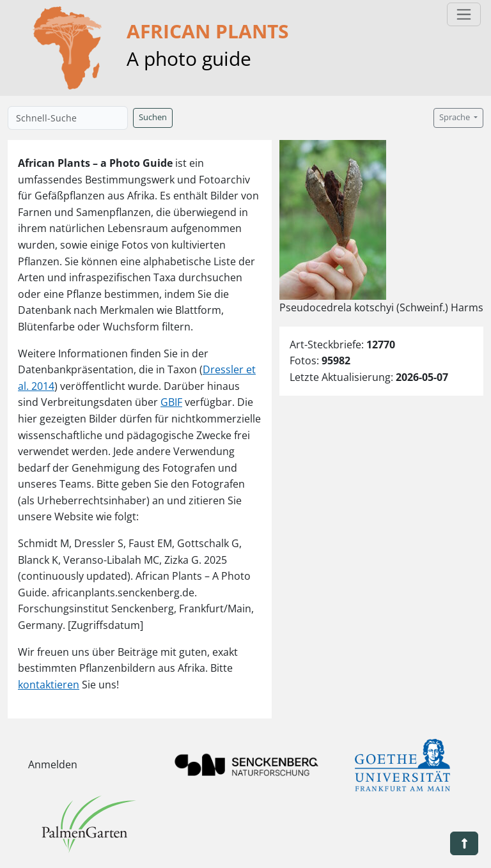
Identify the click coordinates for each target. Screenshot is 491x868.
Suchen (153, 117)
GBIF (171, 402)
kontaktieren (49, 685)
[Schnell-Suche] (68, 118)
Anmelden (53, 764)
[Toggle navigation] (464, 14)
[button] (464, 843)
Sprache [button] (456, 117)
